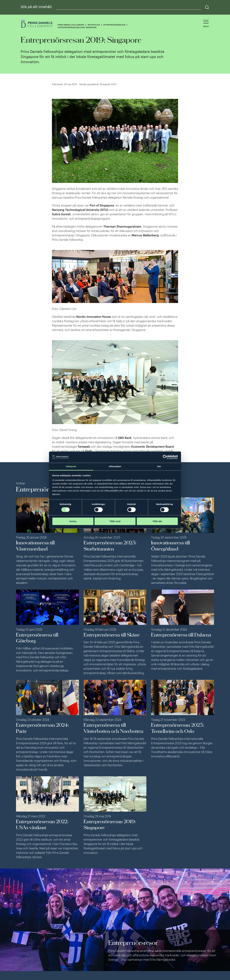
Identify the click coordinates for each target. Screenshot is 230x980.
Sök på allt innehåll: (37, 7)
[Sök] (207, 7)
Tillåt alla (157, 521)
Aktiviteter (94, 25)
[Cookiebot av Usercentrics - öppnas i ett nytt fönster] (165, 457)
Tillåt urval (115, 521)
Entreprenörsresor (114, 25)
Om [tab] (159, 466)
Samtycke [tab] (71, 466)
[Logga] (37, 24)
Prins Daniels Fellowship (71, 25)
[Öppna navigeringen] (206, 24)
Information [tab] (115, 466)
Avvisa (73, 521)
